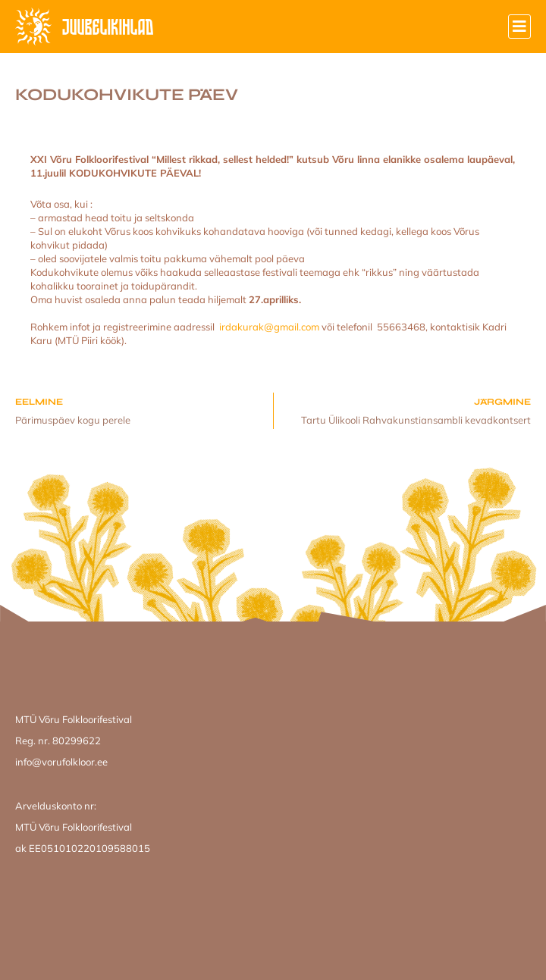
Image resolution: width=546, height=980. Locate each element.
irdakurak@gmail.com (269, 327)
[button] (519, 27)
